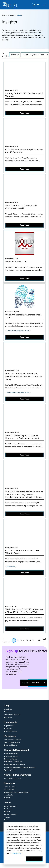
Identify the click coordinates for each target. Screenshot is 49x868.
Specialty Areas (10, 770)
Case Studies (9, 795)
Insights (7, 798)
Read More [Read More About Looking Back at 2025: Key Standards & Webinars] (25, 113)
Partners (7, 812)
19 (39, 640)
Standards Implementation (18, 775)
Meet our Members (11, 731)
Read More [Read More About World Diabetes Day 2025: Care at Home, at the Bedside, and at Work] (25, 455)
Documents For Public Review (15, 764)
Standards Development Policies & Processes (20, 767)
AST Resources (10, 790)
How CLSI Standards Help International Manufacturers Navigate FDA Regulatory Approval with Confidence (24, 494)
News (6, 820)
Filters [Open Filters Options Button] (14, 55)
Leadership (8, 809)
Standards (8, 709)
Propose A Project (11, 759)
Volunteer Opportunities (13, 740)
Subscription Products (12, 715)
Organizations (9, 726)
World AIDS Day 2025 (16, 262)
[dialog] (24, 843)
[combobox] (35, 55)
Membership (11, 722)
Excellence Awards (11, 814)
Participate (10, 736)
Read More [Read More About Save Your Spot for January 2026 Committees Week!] (25, 225)
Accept (34, 859)
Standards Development (17, 750)
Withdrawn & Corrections (13, 762)
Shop (7, 706)
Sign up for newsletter (34, 683)
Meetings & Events (11, 745)
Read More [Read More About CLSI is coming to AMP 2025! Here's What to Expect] (25, 573)
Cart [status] (37, 5)
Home (4, 15)
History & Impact (10, 806)
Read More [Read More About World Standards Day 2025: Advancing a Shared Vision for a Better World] (25, 629)
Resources (11, 15)
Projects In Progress (11, 756)
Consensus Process (11, 754)
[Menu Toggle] (44, 5)
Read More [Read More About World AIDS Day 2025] (25, 278)
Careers (7, 817)
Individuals (8, 728)
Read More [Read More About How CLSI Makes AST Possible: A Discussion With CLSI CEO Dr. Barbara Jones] (25, 399)
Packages (8, 712)
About (7, 803)
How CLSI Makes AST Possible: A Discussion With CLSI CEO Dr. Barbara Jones (24, 376)
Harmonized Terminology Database (17, 792)
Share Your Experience (12, 742)
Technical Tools (10, 787)
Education (8, 717)
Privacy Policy (16, 853)
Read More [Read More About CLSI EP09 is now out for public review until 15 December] (25, 169)
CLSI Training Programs (12, 778)
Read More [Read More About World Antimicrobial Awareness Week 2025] (25, 337)
